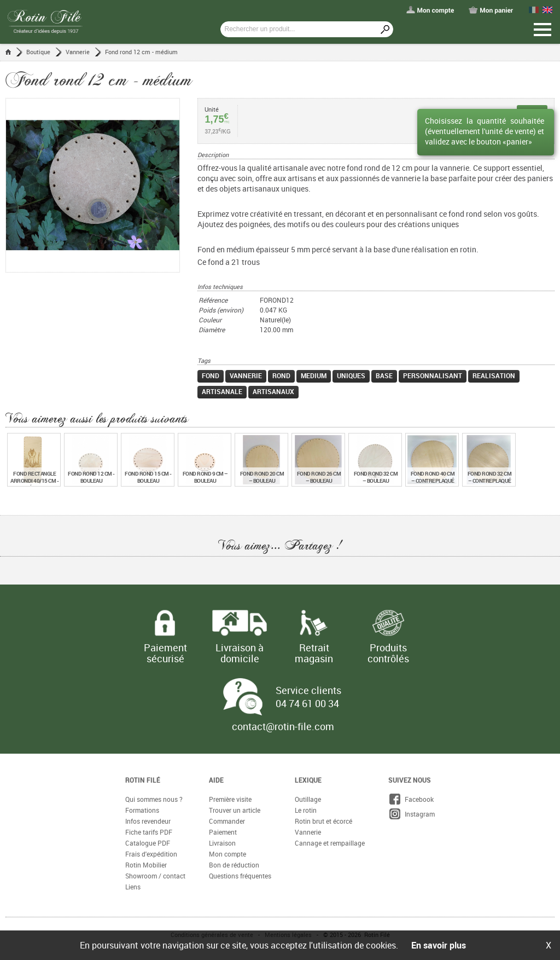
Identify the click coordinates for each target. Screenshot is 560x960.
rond (281, 375)
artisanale (222, 391)
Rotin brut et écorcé (323, 821)
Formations (142, 810)
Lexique (308, 780)
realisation (494, 375)
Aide (216, 780)
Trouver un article (235, 810)
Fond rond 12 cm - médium (141, 52)
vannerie (246, 375)
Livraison (222, 843)
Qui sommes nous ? (154, 799)
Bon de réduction (234, 865)
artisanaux (273, 391)
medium (314, 375)
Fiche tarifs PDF (149, 832)
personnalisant (433, 375)
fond (211, 375)
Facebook (411, 799)
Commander (227, 821)
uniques (351, 375)
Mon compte (227, 854)
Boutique (38, 52)
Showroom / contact (155, 876)
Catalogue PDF (148, 843)
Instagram (412, 814)
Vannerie (78, 52)
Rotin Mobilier (146, 865)
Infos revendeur (148, 821)
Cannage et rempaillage (330, 843)
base (384, 375)
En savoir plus (439, 945)
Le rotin (306, 810)
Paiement (223, 832)
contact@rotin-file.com (283, 726)
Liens (133, 887)
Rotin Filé (143, 780)
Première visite (230, 799)
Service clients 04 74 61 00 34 (308, 697)
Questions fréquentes (240, 876)
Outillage (308, 799)
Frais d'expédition (151, 854)
